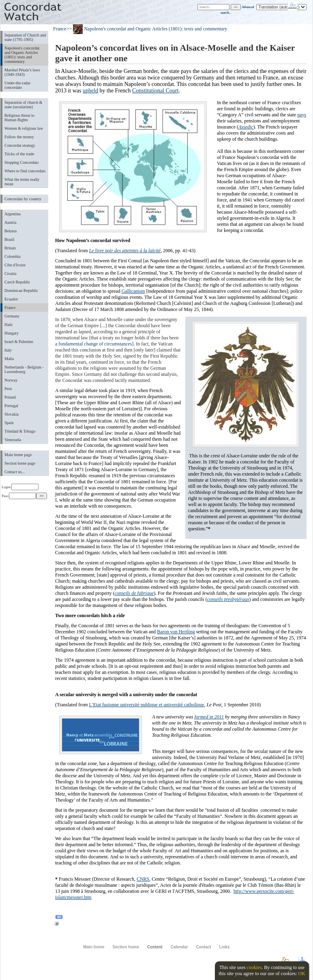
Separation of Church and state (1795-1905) (25, 37)
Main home (94, 947)
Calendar (179, 947)
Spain (9, 423)
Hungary (12, 333)
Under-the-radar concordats (17, 85)
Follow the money (19, 137)
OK (301, 974)
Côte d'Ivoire (15, 265)
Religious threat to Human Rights (19, 118)
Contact (203, 947)
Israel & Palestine (19, 342)
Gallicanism (133, 291)
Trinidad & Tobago (20, 431)
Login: (20, 487)
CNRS (143, 879)
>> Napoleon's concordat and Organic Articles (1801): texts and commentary (147, 29)
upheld (90, 91)
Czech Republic (17, 282)
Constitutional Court (155, 91)
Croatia (10, 273)
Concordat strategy (20, 145)
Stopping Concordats (21, 162)
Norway (11, 380)
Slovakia (12, 414)
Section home (125, 947)
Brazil (9, 239)
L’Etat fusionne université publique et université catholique (147, 705)
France (10, 308)
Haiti (9, 325)
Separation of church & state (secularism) (23, 105)
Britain (10, 248)
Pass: (19, 496)
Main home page (18, 455)
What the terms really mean (22, 182)
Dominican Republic (21, 291)
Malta (9, 359)
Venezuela (13, 440)
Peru (8, 389)
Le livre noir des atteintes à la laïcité (125, 251)
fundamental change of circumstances (95, 344)
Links (225, 947)
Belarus (11, 231)
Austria (10, 222)
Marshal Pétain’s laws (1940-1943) (22, 72)
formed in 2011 (209, 717)
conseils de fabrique (134, 593)
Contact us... (15, 472)
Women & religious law (24, 128)
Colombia (12, 256)
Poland (10, 397)
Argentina (13, 214)
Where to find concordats (25, 171)
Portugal (11, 406)
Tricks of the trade (19, 154)
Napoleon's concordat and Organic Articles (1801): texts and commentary (22, 55)
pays (302, 115)
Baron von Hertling (176, 632)
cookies (254, 967)
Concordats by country (23, 199)
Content (155, 947)
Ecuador (11, 299)
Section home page (20, 463)
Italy (8, 350)
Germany (12, 316)
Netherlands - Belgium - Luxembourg (24, 369)
